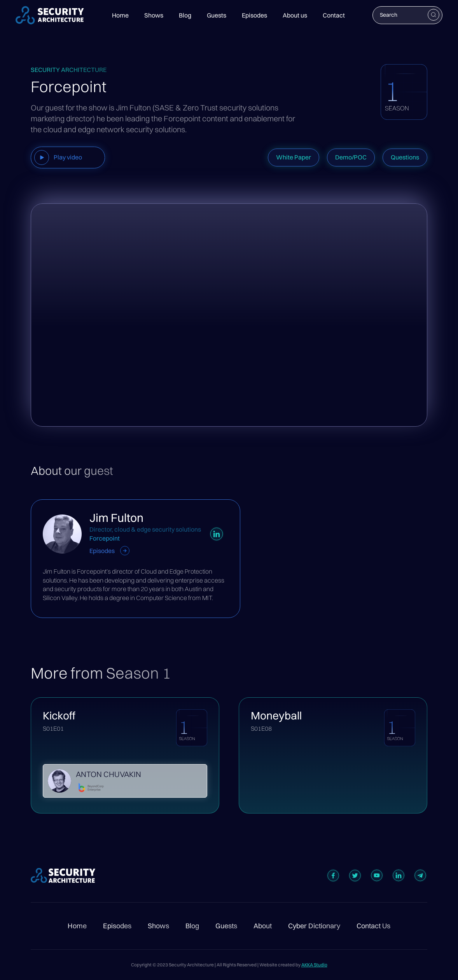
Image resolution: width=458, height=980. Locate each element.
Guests (217, 15)
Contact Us (373, 926)
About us (295, 15)
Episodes (254, 15)
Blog (185, 15)
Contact (334, 15)
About (263, 926)
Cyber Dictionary (314, 926)
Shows (154, 15)
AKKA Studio (314, 965)
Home (120, 15)
